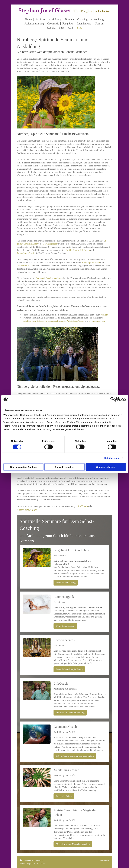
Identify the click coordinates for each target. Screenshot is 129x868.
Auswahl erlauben (64, 467)
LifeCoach (85, 250)
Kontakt (104, 315)
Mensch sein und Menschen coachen (73, 844)
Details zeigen (112, 458)
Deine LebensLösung (66, 582)
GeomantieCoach (25, 266)
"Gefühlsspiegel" (50, 244)
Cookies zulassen (106, 467)
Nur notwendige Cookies (23, 467)
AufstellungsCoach (26, 253)
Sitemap (40, 860)
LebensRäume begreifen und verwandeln (75, 756)
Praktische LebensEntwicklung (70, 713)
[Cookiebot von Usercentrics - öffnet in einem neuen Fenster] (112, 399)
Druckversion (27, 860)
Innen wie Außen (64, 796)
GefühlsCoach (72, 250)
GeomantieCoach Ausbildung (49, 278)
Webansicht (104, 860)
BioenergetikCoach (91, 262)
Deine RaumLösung (65, 626)
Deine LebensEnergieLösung (69, 669)
